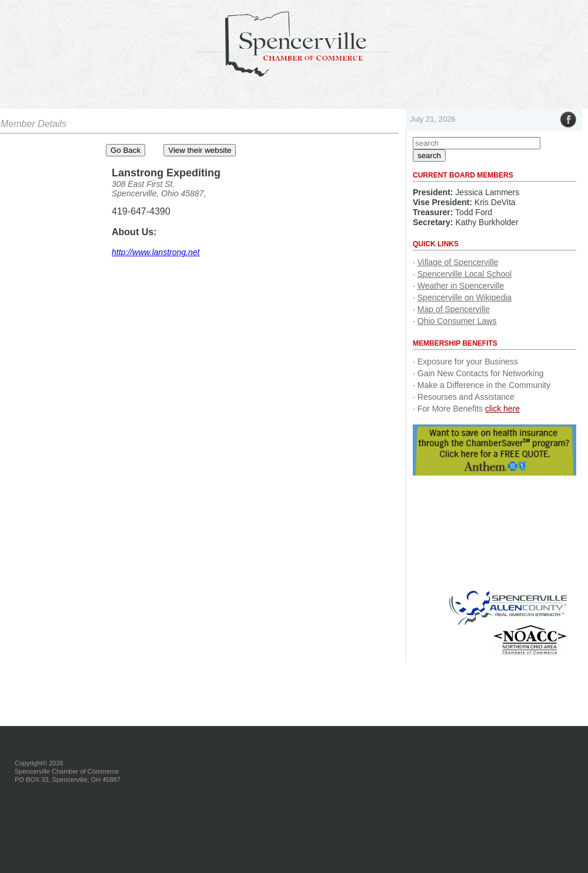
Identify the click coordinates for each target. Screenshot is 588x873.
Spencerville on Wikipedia (465, 297)
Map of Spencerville (454, 309)
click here (502, 409)
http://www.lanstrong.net (156, 252)
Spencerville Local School (465, 274)
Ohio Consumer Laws (457, 321)
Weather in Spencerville (461, 286)
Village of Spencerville (458, 262)
